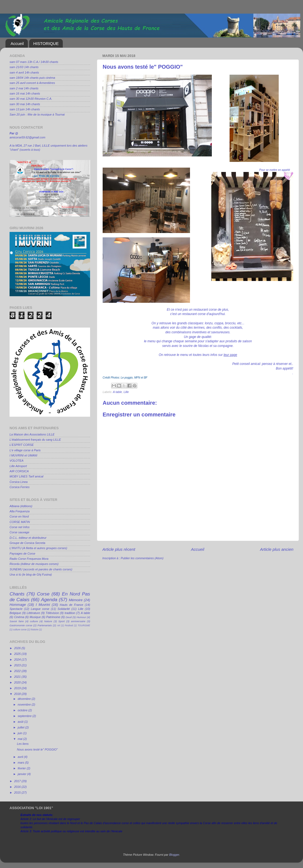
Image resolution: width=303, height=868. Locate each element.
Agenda (49, 600)
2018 (18, 694)
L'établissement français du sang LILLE (35, 440)
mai (20, 739)
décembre (25, 699)
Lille (126, 392)
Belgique (15, 613)
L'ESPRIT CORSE (22, 445)
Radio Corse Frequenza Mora (29, 559)
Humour (81, 617)
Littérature (33, 613)
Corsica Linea (19, 482)
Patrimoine (53, 617)
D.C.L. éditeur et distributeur (28, 538)
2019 (18, 688)
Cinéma (19, 617)
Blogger (174, 855)
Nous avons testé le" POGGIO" (37, 749)
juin (20, 733)
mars (21, 763)
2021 (18, 677)
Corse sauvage (20, 532)
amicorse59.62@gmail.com (27, 137)
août (21, 722)
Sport (62, 621)
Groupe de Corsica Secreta (27, 543)
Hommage (18, 605)
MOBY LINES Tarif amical (26, 476)
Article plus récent (119, 549)
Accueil (17, 43)
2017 (18, 781)
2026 (18, 648)
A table (117, 392)
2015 (18, 793)
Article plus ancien (277, 549)
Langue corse (40, 609)
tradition (70, 613)
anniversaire (78, 621)
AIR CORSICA (19, 471)
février (22, 768)
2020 (18, 682)
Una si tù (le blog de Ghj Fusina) (31, 574)
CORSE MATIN (20, 522)
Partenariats (44, 625)
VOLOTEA (17, 461)
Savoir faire (17, 621)
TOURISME (84, 625)
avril (21, 757)
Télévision (52, 613)
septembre (25, 716)
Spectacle (16, 609)
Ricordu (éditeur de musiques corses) (34, 564)
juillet (22, 727)
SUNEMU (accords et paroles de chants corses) (41, 569)
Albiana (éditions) (21, 506)
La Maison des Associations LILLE (32, 434)
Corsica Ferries (20, 487)
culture (34, 621)
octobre (23, 710)
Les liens (23, 744)
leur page (230, 355)
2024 (18, 660)
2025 (18, 654)
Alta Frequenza (20, 511)
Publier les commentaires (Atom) (142, 558)
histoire (35, 630)
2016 (18, 787)
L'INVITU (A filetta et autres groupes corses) (38, 548)
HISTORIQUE (46, 43)
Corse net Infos (20, 527)
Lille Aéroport (18, 466)
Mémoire (76, 600)
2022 (18, 671)
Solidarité (64, 609)
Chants (17, 594)
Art (59, 625)
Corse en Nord (19, 516)
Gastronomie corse (21, 625)
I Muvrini (43, 605)
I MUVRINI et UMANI (23, 455)
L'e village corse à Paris (25, 450)
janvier (23, 774)
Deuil (69, 617)
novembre (25, 704)
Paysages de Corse (22, 554)
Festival (69, 625)
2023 (18, 665)
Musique (35, 617)
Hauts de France (72, 605)
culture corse (20, 630)
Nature (48, 621)
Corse (43, 594)
